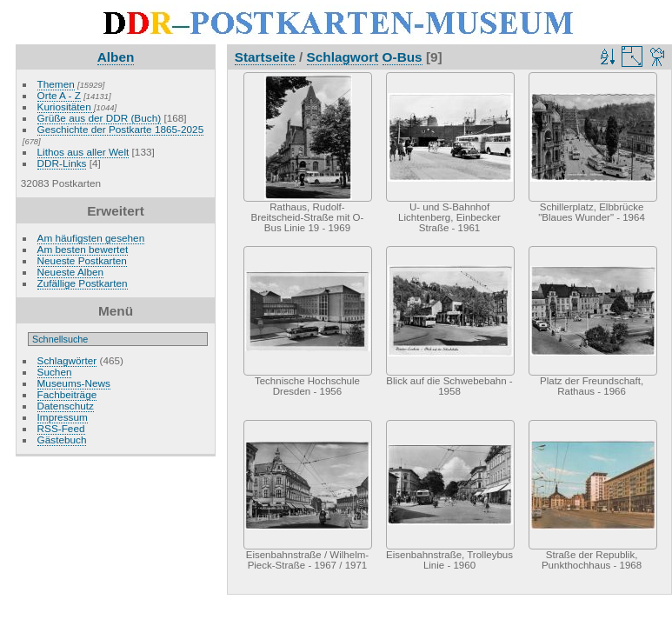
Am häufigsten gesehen (91, 238)
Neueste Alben (71, 272)
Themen (56, 84)
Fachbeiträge (67, 394)
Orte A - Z (59, 95)
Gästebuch (62, 440)
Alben (116, 57)
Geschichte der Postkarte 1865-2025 (121, 129)
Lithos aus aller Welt (83, 152)
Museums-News (74, 383)
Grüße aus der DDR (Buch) (100, 118)
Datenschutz (66, 406)
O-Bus (403, 57)
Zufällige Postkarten (83, 283)
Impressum (63, 417)
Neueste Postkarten (82, 260)
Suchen (55, 372)
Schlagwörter (67, 360)
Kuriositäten (66, 107)
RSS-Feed (61, 428)
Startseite (265, 57)
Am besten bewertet (83, 249)
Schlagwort (343, 57)
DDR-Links (62, 163)
